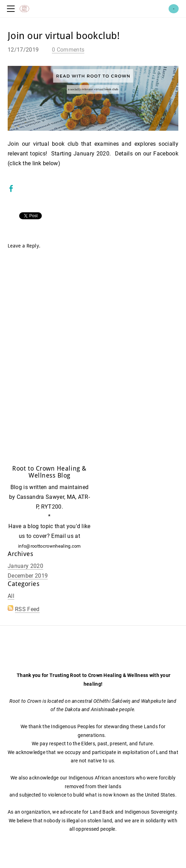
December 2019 (28, 576)
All (11, 596)
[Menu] (12, 9)
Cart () (174, 9)
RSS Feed (27, 609)
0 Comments (68, 50)
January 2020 (25, 566)
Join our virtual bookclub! (64, 36)
